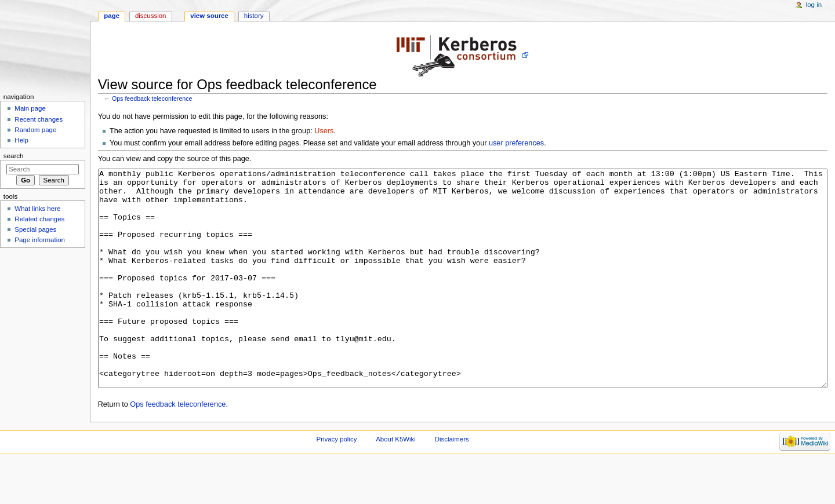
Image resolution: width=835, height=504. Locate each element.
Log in (814, 5)
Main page (30, 108)
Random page (35, 130)
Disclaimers (452, 483)
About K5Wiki (396, 483)
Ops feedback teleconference (152, 98)
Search (14, 156)
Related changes (39, 219)
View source (209, 16)
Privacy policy (337, 483)
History (254, 16)
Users (324, 131)
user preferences (516, 143)
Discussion (150, 16)
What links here (37, 209)
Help (21, 140)
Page (112, 16)
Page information (40, 240)
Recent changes (39, 119)
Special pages (35, 229)
